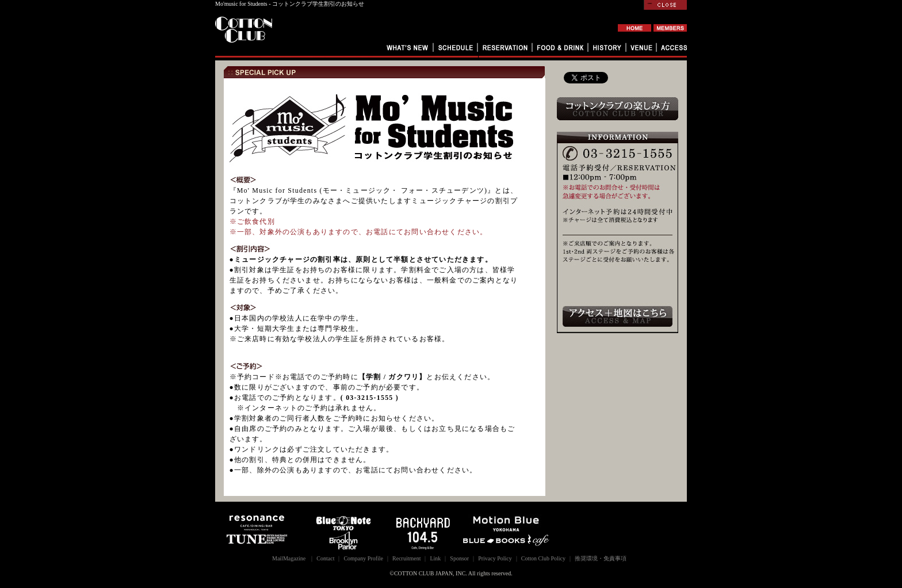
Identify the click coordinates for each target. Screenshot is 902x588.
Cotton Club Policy (543, 558)
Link (435, 558)
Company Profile (363, 558)
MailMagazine (289, 558)
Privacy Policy (495, 558)
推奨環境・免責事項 (601, 558)
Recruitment (406, 558)
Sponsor (459, 558)
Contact (325, 558)
